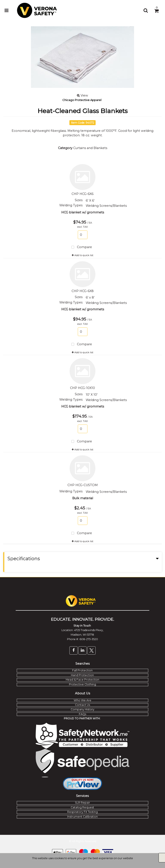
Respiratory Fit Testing (82, 812)
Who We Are (82, 700)
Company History (82, 709)
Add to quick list (83, 255)
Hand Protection (82, 675)
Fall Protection (82, 670)
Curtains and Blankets (90, 148)
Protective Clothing (82, 684)
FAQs (82, 714)
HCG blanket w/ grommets (83, 212)
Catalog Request (82, 807)
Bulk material (83, 498)
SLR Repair (82, 803)
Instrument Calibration (82, 817)
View (82, 95)
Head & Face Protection (82, 680)
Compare (81, 247)
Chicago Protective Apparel (82, 100)
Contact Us (82, 705)
